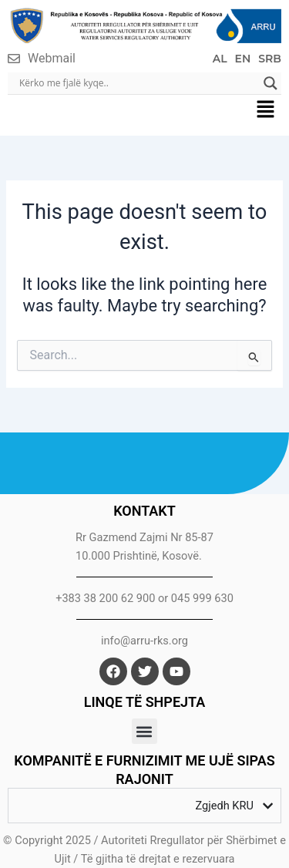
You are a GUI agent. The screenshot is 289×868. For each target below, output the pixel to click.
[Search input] (138, 83)
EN (243, 59)
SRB (270, 59)
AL (220, 59)
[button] (266, 111)
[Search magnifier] (271, 83)
